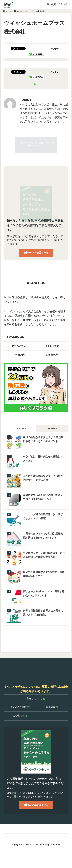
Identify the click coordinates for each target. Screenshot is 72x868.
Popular (20, 429)
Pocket (55, 49)
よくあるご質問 (20, 707)
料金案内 (20, 355)
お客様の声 (52, 355)
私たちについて (20, 346)
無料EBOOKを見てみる (36, 253)
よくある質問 (52, 346)
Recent (52, 429)
